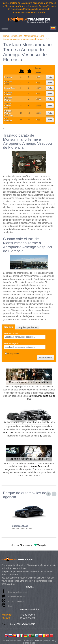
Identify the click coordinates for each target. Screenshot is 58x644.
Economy (8, 77)
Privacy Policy (50, 641)
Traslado (9, 327)
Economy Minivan (8, 93)
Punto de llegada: (12, 343)
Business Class (8, 83)
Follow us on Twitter (17, 597)
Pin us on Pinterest (16, 601)
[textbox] (25, 337)
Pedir (50, 77)
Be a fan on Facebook (17, 592)
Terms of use (29, 643)
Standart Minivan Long (8, 106)
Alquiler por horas (28, 327)
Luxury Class (10, 88)
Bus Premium (8, 120)
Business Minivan (8, 99)
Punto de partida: (12, 333)
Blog (10, 606)
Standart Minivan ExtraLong (9, 113)
